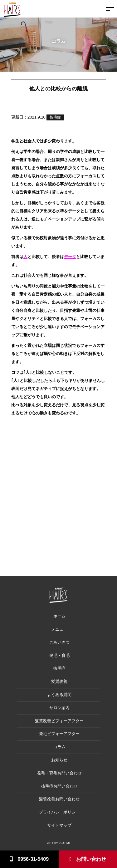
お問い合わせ (88, 859)
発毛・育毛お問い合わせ (59, 773)
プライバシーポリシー (59, 812)
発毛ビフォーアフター (59, 734)
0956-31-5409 (29, 859)
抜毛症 (55, 117)
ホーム (59, 616)
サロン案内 (59, 708)
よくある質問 (59, 695)
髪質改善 (59, 681)
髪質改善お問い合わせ (59, 799)
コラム (59, 747)
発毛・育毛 (59, 655)
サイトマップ (59, 825)
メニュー (59, 629)
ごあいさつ (59, 642)
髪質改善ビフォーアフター (59, 721)
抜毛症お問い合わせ (59, 786)
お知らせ (59, 760)
